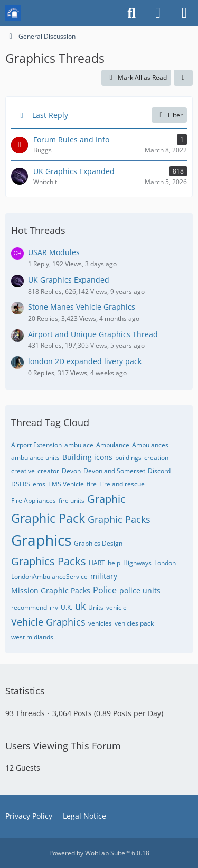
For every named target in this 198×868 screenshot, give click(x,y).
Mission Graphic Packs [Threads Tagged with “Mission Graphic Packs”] (51, 590)
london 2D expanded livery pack (85, 361)
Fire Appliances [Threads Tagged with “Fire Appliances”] (34, 500)
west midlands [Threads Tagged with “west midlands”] (32, 637)
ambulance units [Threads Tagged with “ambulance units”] (35, 458)
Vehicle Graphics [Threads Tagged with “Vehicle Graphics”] (48, 622)
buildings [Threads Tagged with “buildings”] (128, 458)
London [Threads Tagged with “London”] (165, 563)
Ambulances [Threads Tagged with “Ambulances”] (150, 445)
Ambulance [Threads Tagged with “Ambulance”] (113, 445)
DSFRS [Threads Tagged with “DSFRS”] (21, 484)
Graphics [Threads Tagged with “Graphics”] (41, 540)
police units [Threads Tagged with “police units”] (140, 590)
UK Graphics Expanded (69, 280)
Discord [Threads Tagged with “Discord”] (159, 471)
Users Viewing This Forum (63, 746)
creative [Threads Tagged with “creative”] (23, 471)
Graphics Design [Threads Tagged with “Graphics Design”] (98, 543)
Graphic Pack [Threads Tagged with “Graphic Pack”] (48, 518)
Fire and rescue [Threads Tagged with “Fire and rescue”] (122, 484)
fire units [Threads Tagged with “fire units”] (72, 500)
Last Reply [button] (50, 115)
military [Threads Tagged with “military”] (104, 576)
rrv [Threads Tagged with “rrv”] (54, 607)
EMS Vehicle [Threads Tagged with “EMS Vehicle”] (66, 484)
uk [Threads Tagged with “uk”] (80, 606)
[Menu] (184, 13)
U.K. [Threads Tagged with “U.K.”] (67, 607)
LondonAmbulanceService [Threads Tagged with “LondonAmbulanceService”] (49, 577)
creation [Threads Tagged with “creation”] (156, 458)
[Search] (131, 13)
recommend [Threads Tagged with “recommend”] (29, 607)
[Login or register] (158, 13)
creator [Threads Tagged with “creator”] (48, 471)
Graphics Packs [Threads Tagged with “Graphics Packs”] (49, 561)
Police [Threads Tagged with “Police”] (105, 590)
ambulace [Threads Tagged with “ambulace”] (79, 445)
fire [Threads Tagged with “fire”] (92, 484)
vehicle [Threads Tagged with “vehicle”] (116, 607)
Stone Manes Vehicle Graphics (82, 307)
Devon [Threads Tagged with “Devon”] (71, 471)
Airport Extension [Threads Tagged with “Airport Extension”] (36, 445)
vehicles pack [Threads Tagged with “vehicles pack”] (134, 623)
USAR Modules (54, 252)
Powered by (99, 853)
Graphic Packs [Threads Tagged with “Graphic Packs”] (119, 519)
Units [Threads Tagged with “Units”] (96, 607)
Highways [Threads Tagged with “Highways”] (137, 563)
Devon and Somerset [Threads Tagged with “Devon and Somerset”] (114, 471)
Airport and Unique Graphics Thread (93, 334)
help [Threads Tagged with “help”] (114, 563)
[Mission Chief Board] (13, 13)
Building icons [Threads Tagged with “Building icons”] (87, 457)
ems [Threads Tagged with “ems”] (39, 484)
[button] (183, 78)
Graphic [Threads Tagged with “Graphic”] (106, 499)
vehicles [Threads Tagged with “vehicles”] (100, 623)
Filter (169, 115)
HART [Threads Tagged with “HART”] (97, 563)
